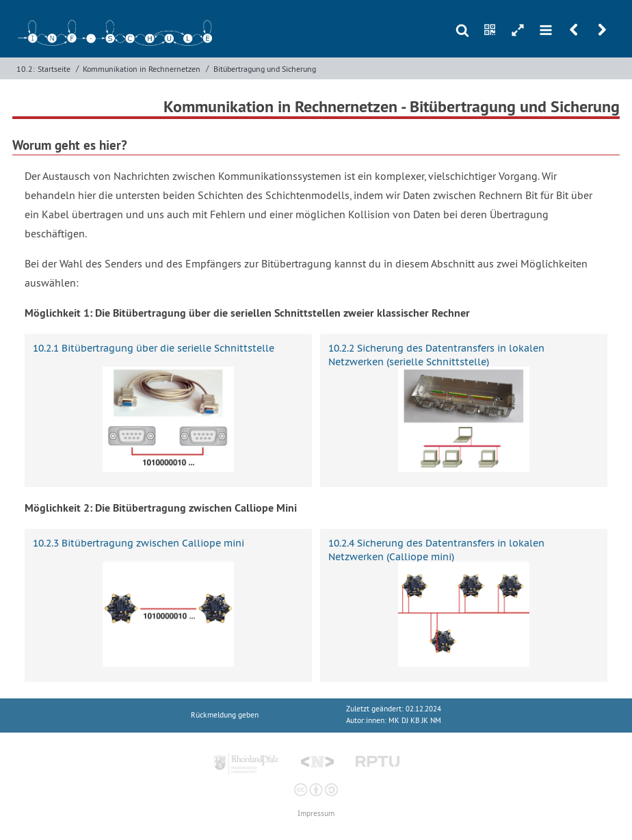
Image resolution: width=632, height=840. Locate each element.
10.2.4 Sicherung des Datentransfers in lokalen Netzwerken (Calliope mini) (436, 550)
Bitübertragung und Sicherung (265, 69)
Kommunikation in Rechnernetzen (142, 69)
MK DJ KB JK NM (415, 721)
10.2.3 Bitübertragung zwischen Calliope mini (139, 543)
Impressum (316, 814)
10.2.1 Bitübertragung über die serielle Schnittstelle (154, 348)
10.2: (26, 69)
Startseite (54, 69)
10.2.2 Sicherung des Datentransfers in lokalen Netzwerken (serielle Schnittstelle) (436, 355)
